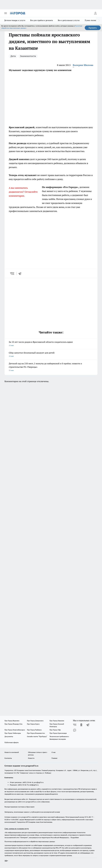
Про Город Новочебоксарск (15, 730)
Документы (9, 736)
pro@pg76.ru (39, 782)
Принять (93, 28)
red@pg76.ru (34, 785)
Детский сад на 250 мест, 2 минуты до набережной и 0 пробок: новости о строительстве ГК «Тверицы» (51, 367)
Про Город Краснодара (58, 733)
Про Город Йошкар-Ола (13, 724)
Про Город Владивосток (36, 733)
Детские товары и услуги (15, 20)
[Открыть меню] (6, 13)
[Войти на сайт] (95, 13)
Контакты (8, 758)
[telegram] (21, 273)
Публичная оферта (11, 742)
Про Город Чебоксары (13, 733)
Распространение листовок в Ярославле (19, 807)
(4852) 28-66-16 (28, 782)
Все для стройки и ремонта (42, 20)
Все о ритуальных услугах (69, 20)
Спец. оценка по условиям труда (17, 829)
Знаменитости (28, 56)
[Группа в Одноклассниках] (81, 725)
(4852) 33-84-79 (23, 785)
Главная (54, 758)
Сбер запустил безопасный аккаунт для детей (51, 355)
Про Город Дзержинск (35, 721)
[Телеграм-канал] (88, 725)
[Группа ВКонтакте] (75, 725)
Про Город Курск (33, 724)
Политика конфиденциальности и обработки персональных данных (30, 841)
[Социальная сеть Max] (75, 730)
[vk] (12, 273)
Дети (13, 56)
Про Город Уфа (55, 730)
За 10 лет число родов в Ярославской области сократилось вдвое (51, 344)
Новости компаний (12, 752)
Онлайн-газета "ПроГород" (37, 736)
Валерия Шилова (83, 65)
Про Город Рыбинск (34, 730)
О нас (54, 752)
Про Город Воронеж (12, 721)
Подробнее (75, 837)
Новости (31, 758)
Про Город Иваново (57, 721)
